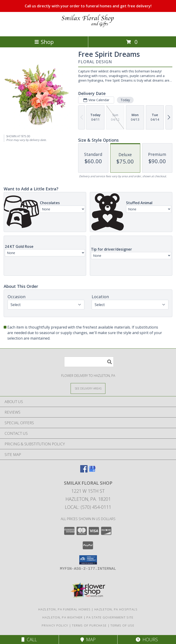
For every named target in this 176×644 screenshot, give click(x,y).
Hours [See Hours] (147, 640)
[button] (88, 560)
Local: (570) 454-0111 (88, 507)
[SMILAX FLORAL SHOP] (88, 30)
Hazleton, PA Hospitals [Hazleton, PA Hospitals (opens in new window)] (116, 609)
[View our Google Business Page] (92, 471)
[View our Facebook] (84, 471)
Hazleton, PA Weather (62, 617)
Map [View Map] (88, 640)
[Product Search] (89, 362)
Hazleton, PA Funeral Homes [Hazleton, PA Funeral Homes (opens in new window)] (64, 609)
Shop (44, 42)
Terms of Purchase (89, 625)
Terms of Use (122, 625)
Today (125, 100)
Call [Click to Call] (29, 640)
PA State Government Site (110, 617)
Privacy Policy (55, 625)
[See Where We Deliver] (88, 388)
